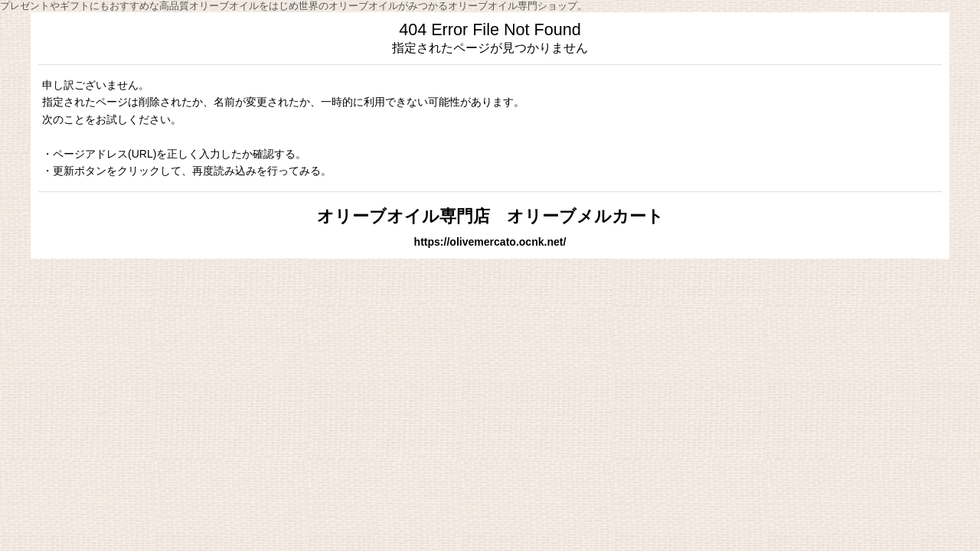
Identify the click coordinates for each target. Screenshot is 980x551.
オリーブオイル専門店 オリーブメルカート (490, 216)
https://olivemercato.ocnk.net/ (490, 242)
